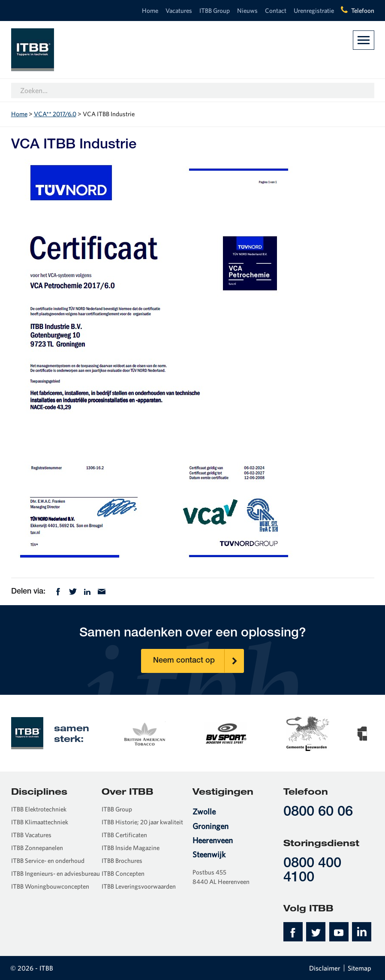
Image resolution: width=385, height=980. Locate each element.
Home (150, 11)
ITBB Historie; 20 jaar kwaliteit (142, 822)
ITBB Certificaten (124, 835)
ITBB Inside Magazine (131, 848)
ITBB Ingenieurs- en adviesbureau (56, 873)
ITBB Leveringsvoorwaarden (139, 886)
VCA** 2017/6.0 (55, 114)
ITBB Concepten (123, 873)
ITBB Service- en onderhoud (48, 861)
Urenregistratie (314, 11)
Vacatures (179, 11)
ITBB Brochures (122, 861)
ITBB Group (215, 11)
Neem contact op (199, 661)
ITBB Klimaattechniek (40, 822)
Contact (276, 11)
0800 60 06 (318, 813)
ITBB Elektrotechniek (39, 809)
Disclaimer (325, 968)
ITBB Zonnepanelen (37, 848)
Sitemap (359, 968)
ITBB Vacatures (31, 835)
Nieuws (247, 11)
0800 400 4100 (312, 871)
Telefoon (363, 11)
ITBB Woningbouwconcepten (50, 886)
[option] (162, 733)
